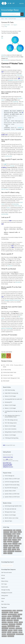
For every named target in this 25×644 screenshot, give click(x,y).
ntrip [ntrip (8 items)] (5, 542)
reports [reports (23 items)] (6, 546)
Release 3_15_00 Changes (10, 435)
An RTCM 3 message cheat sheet (12, 482)
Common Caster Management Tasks (11, 378)
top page (12, 166)
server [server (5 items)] (18, 548)
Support (15, 25)
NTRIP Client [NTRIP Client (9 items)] (16, 542)
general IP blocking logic (7, 328)
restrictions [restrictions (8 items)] (17, 546)
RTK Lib (3, 575)
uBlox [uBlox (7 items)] (5, 551)
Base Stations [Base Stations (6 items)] (7, 532)
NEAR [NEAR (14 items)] (5, 540)
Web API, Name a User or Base (11, 518)
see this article (8, 156)
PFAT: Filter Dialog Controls (11, 423)
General (3, 598)
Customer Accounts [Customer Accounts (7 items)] (8, 534)
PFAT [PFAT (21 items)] (6, 544)
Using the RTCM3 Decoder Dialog (12, 485)
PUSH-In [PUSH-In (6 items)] (10, 544)
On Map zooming (7, 370)
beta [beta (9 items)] (12, 532)
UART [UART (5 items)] (19, 549)
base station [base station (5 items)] (19, 530)
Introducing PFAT (8, 402)
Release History (5, 581)
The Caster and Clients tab (10, 509)
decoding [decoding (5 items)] (19, 534)
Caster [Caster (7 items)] (15, 532)
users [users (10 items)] (5, 553)
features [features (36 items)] (10, 536)
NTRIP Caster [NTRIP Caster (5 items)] (10, 542)
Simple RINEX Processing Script (11, 393)
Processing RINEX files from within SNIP (13, 399)
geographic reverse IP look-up (15, 80)
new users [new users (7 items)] (15, 540)
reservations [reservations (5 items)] (11, 546)
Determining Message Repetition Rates (13, 506)
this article (6, 57)
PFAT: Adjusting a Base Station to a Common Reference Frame (12, 416)
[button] (4, 356)
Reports (3, 578)
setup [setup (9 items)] (10, 549)
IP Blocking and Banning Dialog (11, 438)
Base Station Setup (5, 604)
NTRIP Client (20, 75)
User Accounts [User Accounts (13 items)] (11, 551)
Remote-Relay (15, 204)
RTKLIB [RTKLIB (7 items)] (10, 548)
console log (15, 102)
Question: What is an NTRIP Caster (12, 479)
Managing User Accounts (7, 593)
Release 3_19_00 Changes (10, 396)
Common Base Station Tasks (10, 372)
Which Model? (6, 381)
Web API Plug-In (5, 189)
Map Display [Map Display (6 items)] (19, 538)
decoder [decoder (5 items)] (14, 534)
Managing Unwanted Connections (12, 300)
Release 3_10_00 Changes (10, 515)
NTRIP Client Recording (10, 390)
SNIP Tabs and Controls (6, 572)
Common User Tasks (8, 375)
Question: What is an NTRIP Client (12, 494)
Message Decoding (5, 590)
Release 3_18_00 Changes (10, 405)
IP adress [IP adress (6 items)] (6, 538)
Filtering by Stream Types (10, 512)
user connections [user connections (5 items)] (18, 551)
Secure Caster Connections (10, 429)
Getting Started (5, 596)
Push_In (9, 207)
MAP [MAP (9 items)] (15, 538)
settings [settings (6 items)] (6, 549)
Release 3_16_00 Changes (10, 426)
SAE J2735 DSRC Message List (11, 488)
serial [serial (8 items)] (14, 548)
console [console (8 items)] (20, 532)
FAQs (6, 26)
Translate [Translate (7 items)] (14, 549)
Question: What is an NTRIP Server (12, 497)
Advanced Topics (8, 521)
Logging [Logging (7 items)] (10, 538)
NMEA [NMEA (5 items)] (19, 540)
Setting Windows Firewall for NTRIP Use (13, 432)
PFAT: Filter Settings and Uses (11, 420)
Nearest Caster (5, 587)
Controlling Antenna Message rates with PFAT (13, 412)
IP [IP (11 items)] (18, 536)
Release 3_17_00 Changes (10, 408)
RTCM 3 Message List (9, 476)
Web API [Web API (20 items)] (10, 553)
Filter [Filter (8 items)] (15, 536)
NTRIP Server (17, 206)
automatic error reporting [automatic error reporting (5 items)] (8, 530)
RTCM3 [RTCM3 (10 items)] (6, 548)
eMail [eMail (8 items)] (5, 536)
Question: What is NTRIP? (10, 491)
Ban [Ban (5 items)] (15, 530)
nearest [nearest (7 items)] (10, 540)
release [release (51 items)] (15, 544)
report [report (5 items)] (20, 544)
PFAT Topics (4, 584)
